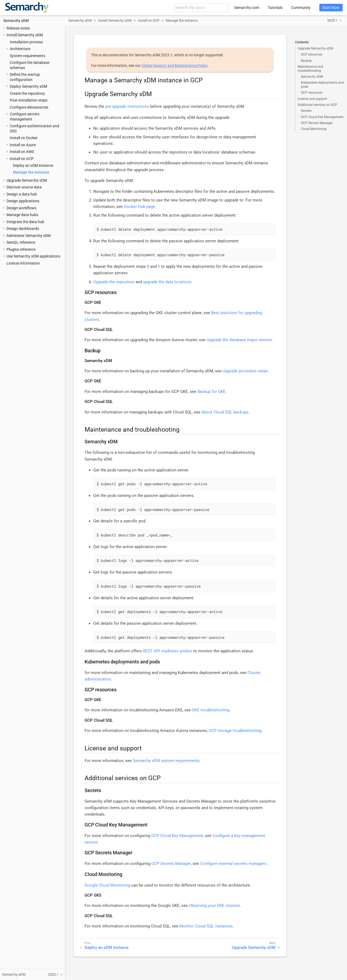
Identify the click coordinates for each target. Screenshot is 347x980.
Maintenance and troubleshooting (310, 69)
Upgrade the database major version (239, 340)
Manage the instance (31, 172)
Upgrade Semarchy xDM (27, 180)
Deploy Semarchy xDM (28, 86)
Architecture (20, 49)
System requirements (28, 56)
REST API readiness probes (168, 651)
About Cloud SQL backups (225, 412)
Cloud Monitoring (314, 129)
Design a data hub (22, 194)
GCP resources (312, 54)
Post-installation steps (29, 100)
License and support (312, 99)
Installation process (26, 42)
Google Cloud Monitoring (107, 885)
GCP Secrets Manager (317, 123)
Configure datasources (29, 107)
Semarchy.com (247, 8)
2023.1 (332, 20)
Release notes (18, 28)
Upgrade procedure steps (245, 371)
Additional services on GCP (317, 105)
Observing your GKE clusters (215, 906)
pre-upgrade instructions (127, 106)
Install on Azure (23, 145)
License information (23, 263)
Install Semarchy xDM (25, 35)
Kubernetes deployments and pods (322, 84)
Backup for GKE (211, 392)
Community (301, 8)
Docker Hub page (139, 207)
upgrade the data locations (167, 282)
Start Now (331, 8)
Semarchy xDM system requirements (166, 761)
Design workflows (21, 208)
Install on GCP (22, 159)
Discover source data (24, 187)
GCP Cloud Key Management (322, 117)
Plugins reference (21, 249)
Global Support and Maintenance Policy (174, 66)
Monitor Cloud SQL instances (206, 926)
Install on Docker (24, 138)
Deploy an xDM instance (33, 165)
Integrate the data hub (25, 222)
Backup (306, 61)
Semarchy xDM (16, 21)
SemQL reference (21, 242)
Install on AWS (22, 152)
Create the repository (27, 93)
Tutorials (275, 8)
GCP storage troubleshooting (235, 731)
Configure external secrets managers (233, 864)
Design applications (23, 201)
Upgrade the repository (114, 282)
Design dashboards (23, 229)
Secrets (306, 111)
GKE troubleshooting (211, 710)
